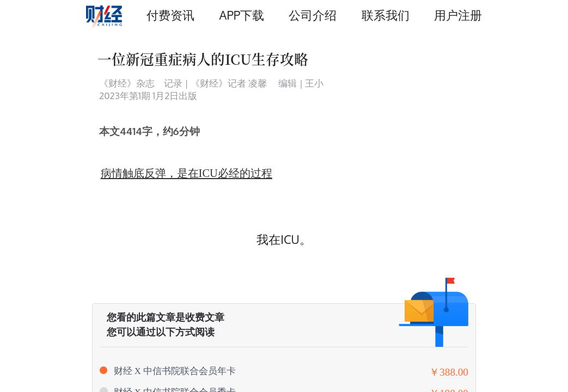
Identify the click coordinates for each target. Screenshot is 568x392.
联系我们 (386, 15)
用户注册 (458, 15)
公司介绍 (313, 15)
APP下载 (242, 15)
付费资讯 (170, 15)
